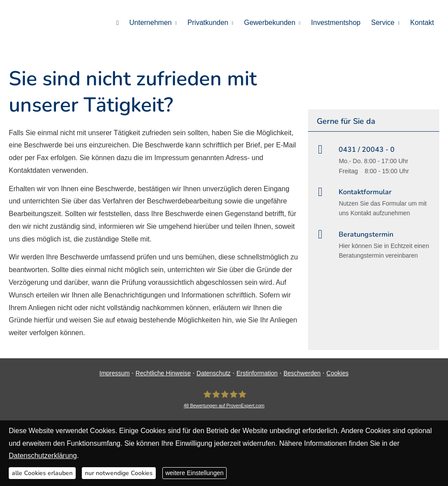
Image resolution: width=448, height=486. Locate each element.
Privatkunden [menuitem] (208, 23)
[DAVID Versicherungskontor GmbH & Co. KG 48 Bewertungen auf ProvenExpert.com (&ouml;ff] (224, 400)
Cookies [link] (338, 373)
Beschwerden (302, 373)
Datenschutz (213, 373)
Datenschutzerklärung (43, 456)
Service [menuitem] (383, 23)
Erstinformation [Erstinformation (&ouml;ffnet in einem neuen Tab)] (257, 373)
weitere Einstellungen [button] (194, 473)
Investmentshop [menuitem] (336, 23)
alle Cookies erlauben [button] (42, 473)
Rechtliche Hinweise (163, 373)
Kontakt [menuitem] (422, 23)
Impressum (114, 373)
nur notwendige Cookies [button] (119, 473)
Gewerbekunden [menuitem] (270, 23)
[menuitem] (118, 22)
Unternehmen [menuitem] (151, 23)
